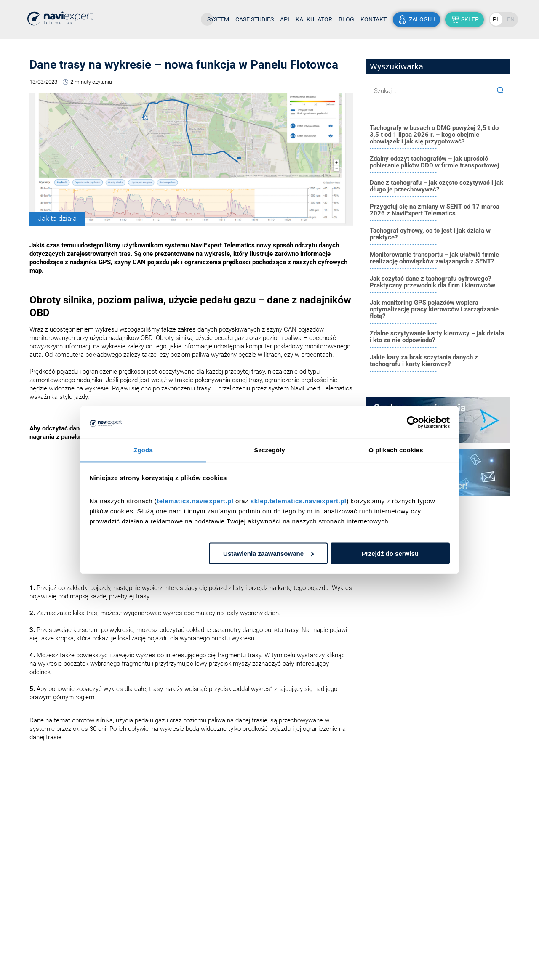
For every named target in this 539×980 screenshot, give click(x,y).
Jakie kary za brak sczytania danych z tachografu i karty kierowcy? (424, 361)
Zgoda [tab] (143, 450)
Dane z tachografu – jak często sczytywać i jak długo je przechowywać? (436, 186)
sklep (470, 19)
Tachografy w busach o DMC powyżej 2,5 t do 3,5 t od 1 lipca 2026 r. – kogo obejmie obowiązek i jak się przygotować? (434, 135)
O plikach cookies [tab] (396, 450)
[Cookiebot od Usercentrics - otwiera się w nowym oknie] (413, 422)
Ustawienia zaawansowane (268, 553)
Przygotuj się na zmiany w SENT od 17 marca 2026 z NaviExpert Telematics (435, 210)
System (218, 19)
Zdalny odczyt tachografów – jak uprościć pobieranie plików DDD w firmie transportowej (434, 162)
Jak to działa (57, 218)
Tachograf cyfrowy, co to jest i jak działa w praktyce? (430, 234)
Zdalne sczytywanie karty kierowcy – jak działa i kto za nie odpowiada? (437, 337)
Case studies (255, 19)
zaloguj (422, 19)
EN (511, 19)
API (285, 19)
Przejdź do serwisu (390, 553)
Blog (346, 19)
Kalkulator (314, 19)
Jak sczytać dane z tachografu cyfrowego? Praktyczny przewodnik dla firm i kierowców (432, 282)
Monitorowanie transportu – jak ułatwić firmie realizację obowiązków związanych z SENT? (434, 258)
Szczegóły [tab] (269, 450)
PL (496, 19)
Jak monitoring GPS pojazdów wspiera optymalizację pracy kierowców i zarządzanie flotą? (434, 309)
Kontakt (374, 19)
